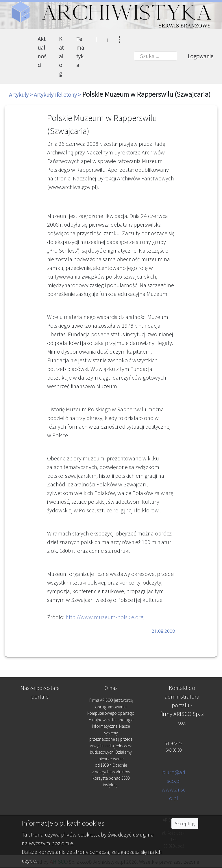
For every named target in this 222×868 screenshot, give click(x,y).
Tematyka (80, 52)
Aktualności (42, 52)
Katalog (61, 56)
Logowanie (200, 56)
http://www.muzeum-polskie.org (104, 617)
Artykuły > (21, 95)
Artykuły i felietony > (58, 95)
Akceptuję (185, 824)
